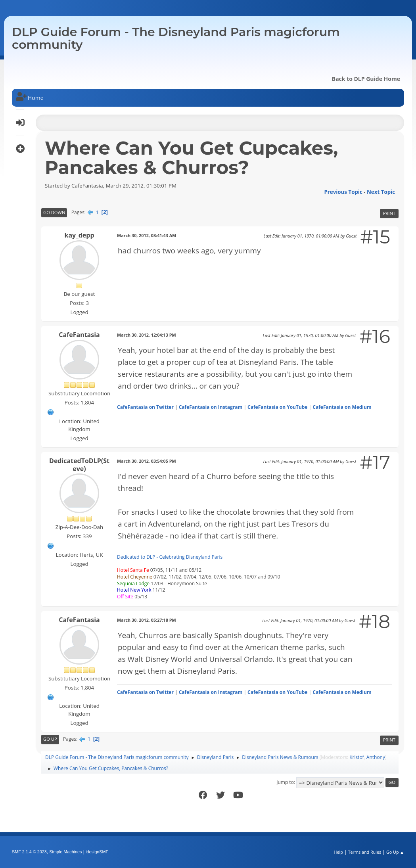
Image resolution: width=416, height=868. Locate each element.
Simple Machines (65, 852)
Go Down (54, 212)
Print (389, 213)
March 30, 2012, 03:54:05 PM (147, 461)
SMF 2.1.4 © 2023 (29, 852)
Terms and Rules (365, 852)
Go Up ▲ (395, 852)
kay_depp (79, 235)
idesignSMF (97, 852)
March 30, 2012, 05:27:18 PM (147, 620)
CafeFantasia (79, 335)
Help (338, 852)
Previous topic (343, 192)
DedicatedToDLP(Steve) (79, 465)
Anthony (376, 757)
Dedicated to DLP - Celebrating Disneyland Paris (170, 557)
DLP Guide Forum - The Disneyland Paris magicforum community (176, 38)
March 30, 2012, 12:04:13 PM (147, 335)
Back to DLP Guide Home (366, 79)
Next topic (381, 192)
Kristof (357, 757)
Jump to (285, 782)
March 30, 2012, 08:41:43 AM (147, 235)
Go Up (50, 739)
